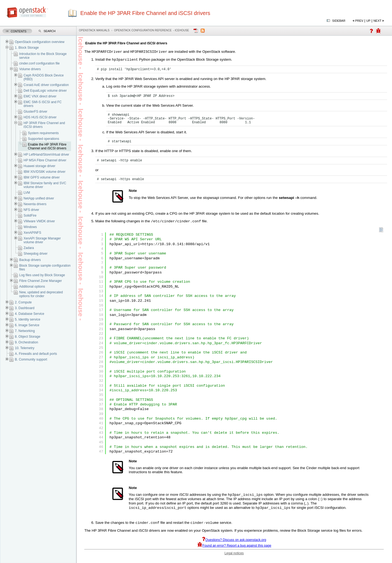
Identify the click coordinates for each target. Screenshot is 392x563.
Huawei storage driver (39, 166)
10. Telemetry (24, 348)
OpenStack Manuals (94, 30)
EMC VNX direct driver (40, 96)
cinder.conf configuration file (39, 63)
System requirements (43, 133)
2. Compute (23, 302)
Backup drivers (30, 260)
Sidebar (339, 21)
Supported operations (43, 139)
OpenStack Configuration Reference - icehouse (151, 30)
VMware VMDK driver (39, 221)
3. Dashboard (24, 308)
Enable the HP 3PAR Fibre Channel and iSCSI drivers (47, 146)
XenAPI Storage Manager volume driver (42, 240)
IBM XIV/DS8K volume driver (44, 172)
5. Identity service (27, 319)
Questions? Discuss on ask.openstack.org (234, 545)
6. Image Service (27, 325)
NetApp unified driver (39, 198)
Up (368, 21)
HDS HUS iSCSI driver (40, 117)
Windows (30, 227)
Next (377, 21)
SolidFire (30, 216)
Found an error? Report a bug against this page (234, 551)
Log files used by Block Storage (42, 275)
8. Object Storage (27, 337)
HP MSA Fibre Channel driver (45, 160)
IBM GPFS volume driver (42, 177)
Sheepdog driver (35, 254)
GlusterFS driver (35, 112)
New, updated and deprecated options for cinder (41, 294)
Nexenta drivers (35, 204)
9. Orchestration (26, 342)
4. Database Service (29, 314)
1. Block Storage (27, 48)
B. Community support (31, 359)
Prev (359, 21)
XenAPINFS (32, 233)
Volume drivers (30, 69)
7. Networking (25, 331)
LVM (27, 193)
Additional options (32, 287)
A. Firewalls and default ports (36, 354)
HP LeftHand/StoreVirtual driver (46, 155)
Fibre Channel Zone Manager (40, 281)
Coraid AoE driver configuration (46, 85)
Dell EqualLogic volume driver (45, 91)
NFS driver (31, 210)
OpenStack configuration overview (39, 42)
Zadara (29, 248)
